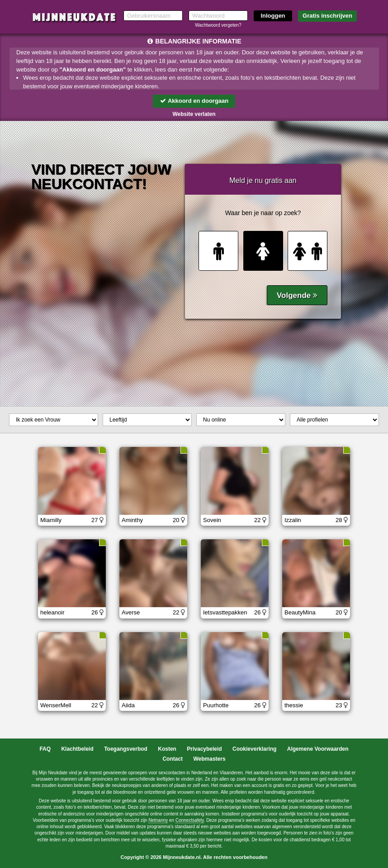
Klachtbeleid (77, 749)
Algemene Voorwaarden (318, 749)
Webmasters (209, 759)
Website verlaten (194, 114)
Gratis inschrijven (327, 16)
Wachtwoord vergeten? (218, 25)
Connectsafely (190, 820)
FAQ (45, 749)
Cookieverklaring (254, 749)
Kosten (167, 749)
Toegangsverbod (126, 749)
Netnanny (158, 820)
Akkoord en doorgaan (194, 101)
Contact (173, 759)
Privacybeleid (204, 749)
